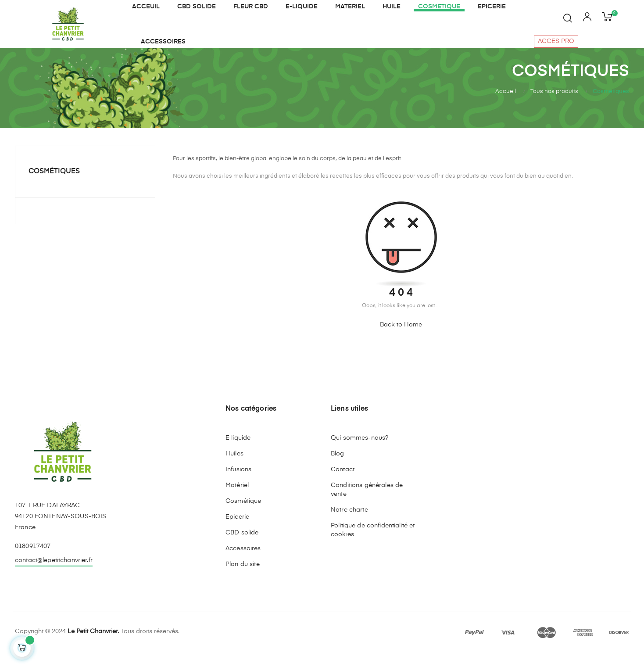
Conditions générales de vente (367, 506)
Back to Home (401, 341)
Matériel (237, 502)
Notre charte (349, 527)
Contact (343, 486)
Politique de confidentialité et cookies (373, 547)
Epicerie (237, 534)
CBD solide (242, 549)
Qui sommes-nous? (360, 455)
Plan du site (243, 581)
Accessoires (243, 565)
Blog (338, 470)
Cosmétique (243, 518)
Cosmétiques (54, 188)
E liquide (238, 455)
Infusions (238, 486)
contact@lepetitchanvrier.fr (54, 577)
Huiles (234, 470)
